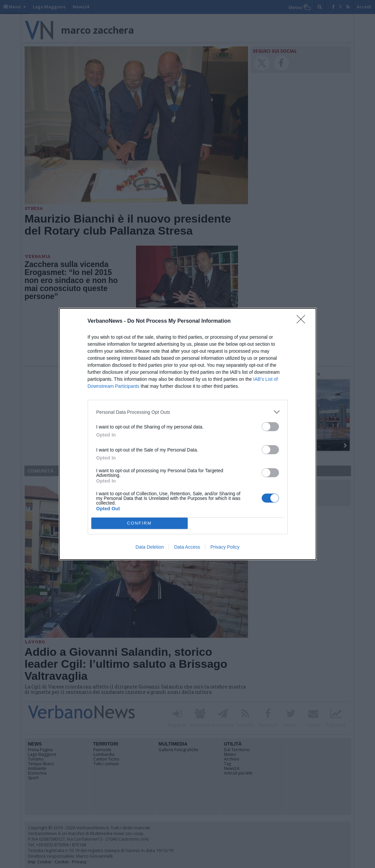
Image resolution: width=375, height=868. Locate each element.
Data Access (187, 547)
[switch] (270, 427)
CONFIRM (139, 523)
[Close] (303, 321)
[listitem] (188, 412)
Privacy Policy (225, 547)
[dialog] (188, 434)
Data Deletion (150, 547)
